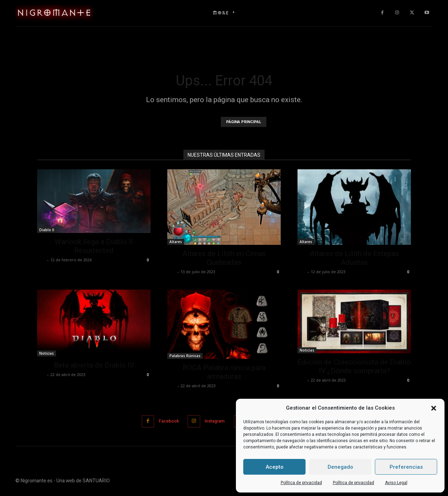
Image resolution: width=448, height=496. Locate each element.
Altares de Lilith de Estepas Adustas (354, 258)
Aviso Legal (396, 483)
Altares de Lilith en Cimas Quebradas (224, 258)
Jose (41, 260)
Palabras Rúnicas (185, 356)
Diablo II (47, 230)
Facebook (165, 421)
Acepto (275, 467)
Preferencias (406, 467)
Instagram (214, 421)
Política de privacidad (301, 483)
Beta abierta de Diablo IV (94, 365)
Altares (176, 242)
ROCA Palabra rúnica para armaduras (224, 372)
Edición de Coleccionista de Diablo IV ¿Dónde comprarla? (354, 366)
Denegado (340, 467)
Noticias (47, 353)
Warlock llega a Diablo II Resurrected (94, 246)
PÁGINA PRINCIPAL (244, 122)
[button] (434, 408)
